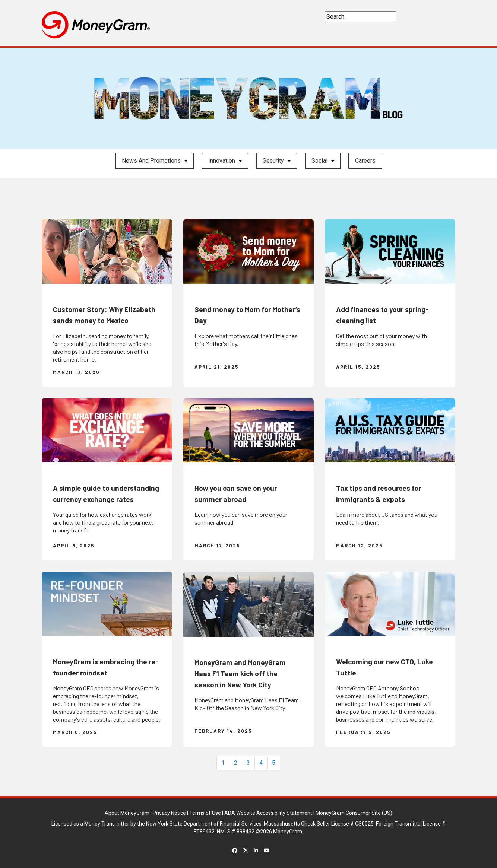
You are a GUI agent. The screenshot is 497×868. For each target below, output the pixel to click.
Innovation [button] (222, 161)
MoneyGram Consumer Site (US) (354, 813)
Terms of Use (205, 813)
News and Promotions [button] (151, 161)
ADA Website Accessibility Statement (268, 813)
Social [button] (319, 161)
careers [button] (365, 161)
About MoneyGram (127, 813)
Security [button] (273, 161)
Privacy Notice (169, 813)
